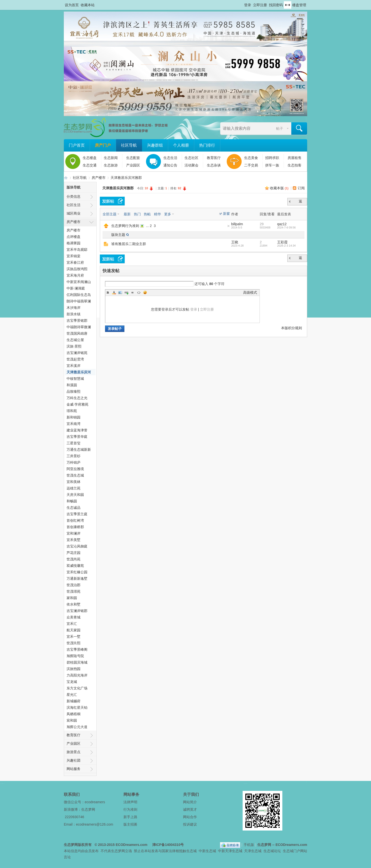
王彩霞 (282, 242)
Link (126, 292)
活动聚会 (191, 165)
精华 (157, 214)
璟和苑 (72, 411)
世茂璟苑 (74, 591)
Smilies (145, 292)
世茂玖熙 (74, 643)
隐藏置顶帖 (228, 226)
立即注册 (260, 5)
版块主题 (118, 235)
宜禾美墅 (74, 540)
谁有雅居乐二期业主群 (129, 244)
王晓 (235, 242)
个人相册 (181, 145)
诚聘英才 (190, 809)
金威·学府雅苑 (77, 404)
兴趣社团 (74, 760)
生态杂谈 (214, 165)
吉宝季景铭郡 (77, 321)
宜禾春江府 (75, 262)
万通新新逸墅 (77, 579)
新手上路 (130, 817)
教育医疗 (214, 158)
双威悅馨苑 (75, 566)
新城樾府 (74, 701)
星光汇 (72, 695)
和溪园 (72, 385)
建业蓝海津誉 (77, 430)
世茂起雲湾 (75, 359)
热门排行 (207, 145)
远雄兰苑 (74, 488)
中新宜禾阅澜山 (79, 282)
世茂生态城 (75, 475)
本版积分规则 (292, 328)
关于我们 (191, 794)
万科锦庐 (74, 462)
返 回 (301, 202)
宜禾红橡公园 (77, 572)
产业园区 (133, 165)
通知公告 (170, 165)
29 (262, 224)
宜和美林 (74, 482)
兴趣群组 (155, 145)
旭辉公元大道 (77, 727)
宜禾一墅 (74, 637)
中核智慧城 (75, 379)
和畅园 (72, 501)
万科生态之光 (77, 398)
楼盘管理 (299, 5)
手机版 (249, 845)
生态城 (191, 851)
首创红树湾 (75, 520)
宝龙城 (72, 682)
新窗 (226, 214)
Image (120, 292)
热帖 (147, 214)
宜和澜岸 (74, 533)
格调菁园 (74, 243)
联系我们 (72, 794)
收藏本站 (88, 5)
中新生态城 (207, 851)
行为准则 (130, 809)
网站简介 (190, 802)
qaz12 (282, 224)
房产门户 (103, 145)
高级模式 (250, 292)
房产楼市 (99, 178)
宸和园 (72, 720)
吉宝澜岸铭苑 (77, 353)
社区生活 (74, 205)
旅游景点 (74, 752)
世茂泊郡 (74, 585)
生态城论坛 (272, 851)
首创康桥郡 (75, 527)
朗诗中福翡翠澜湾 (79, 302)
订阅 (301, 188)
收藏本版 (279, 188)
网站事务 (131, 794)
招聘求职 (272, 158)
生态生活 (170, 158)
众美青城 (74, 617)
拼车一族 (272, 165)
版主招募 (130, 824)
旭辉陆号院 (75, 656)
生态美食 (251, 158)
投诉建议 (190, 824)
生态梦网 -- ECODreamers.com (282, 845)
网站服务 (74, 769)
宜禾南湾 (74, 424)
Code (139, 292)
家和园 (72, 598)
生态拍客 (295, 165)
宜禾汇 (72, 624)
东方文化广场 (77, 688)
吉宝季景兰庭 (77, 514)
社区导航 (129, 145)
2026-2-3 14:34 (286, 246)
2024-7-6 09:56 (286, 227)
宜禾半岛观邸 (77, 250)
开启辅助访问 (242, 3)
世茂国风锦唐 (77, 333)
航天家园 (74, 630)
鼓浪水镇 (74, 314)
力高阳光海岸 (77, 675)
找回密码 (276, 5)
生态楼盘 (90, 158)
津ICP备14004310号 (168, 845)
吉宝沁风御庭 (77, 546)
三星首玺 (74, 443)
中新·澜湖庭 (76, 288)
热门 (137, 214)
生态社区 (191, 158)
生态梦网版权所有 (78, 845)
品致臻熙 (74, 391)
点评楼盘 (74, 237)
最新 (127, 214)
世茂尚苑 (74, 559)
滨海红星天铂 (77, 707)
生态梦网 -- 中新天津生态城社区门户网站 (66, 178)
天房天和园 (75, 495)
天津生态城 (253, 851)
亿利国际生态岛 (79, 295)
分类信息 (74, 196)
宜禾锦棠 (74, 256)
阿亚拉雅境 (75, 469)
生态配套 (133, 158)
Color (114, 292)
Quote (133, 292)
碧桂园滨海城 (77, 662)
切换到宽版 (288, 5)
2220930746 (74, 817)
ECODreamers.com (132, 845)
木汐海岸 (74, 308)
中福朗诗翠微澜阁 (79, 328)
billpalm (237, 224)
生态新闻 (111, 158)
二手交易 (251, 165)
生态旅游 (111, 165)
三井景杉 (74, 456)
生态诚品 (74, 508)
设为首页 (72, 5)
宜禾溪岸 (74, 366)
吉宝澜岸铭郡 (77, 611)
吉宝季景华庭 (77, 437)
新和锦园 (74, 417)
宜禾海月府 (75, 275)
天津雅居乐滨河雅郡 (126, 178)
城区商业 (74, 213)
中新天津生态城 (230, 851)
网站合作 (190, 817)
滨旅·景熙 (74, 346)
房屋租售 (295, 158)
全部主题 (110, 214)
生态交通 (90, 165)
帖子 (280, 129)
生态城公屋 (75, 340)
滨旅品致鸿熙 (77, 269)
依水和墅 (74, 604)
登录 (248, 5)
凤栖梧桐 (74, 714)
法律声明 (130, 802)
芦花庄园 (74, 553)
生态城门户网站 (295, 851)
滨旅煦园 (74, 669)
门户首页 (77, 145)
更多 (168, 214)
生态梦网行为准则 (125, 226)
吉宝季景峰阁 (77, 649)
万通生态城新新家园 (79, 450)
